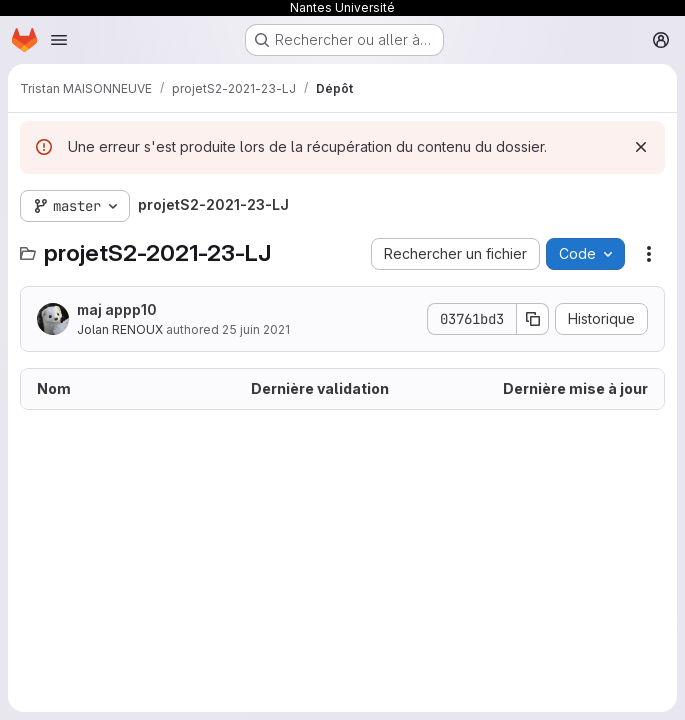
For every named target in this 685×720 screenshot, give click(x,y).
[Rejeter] (641, 147)
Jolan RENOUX (120, 329)
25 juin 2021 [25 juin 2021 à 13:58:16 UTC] (256, 329)
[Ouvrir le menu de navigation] (59, 40)
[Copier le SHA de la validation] (533, 319)
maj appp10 (117, 309)
